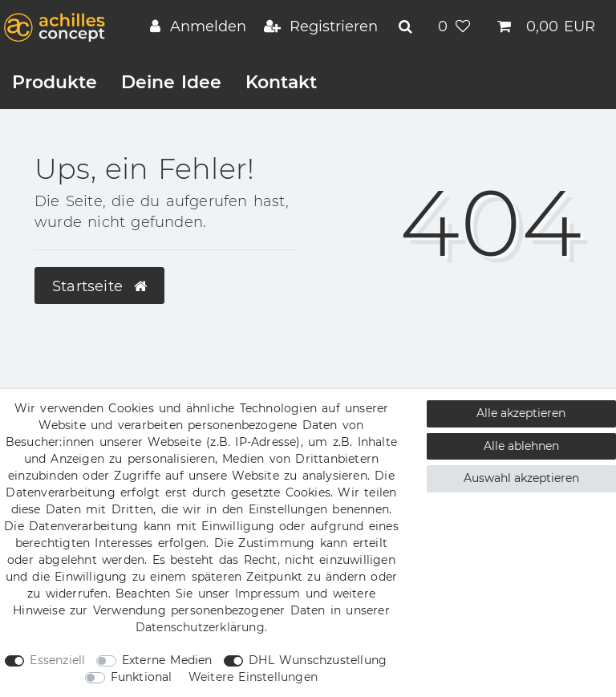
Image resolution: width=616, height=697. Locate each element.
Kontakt (281, 82)
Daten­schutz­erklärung (200, 627)
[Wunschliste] (456, 28)
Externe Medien (167, 660)
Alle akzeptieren (521, 413)
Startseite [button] (99, 286)
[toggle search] (407, 26)
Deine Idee (171, 82)
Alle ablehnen (521, 446)
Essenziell (57, 660)
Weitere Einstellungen (253, 677)
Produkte (55, 82)
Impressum (268, 594)
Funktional (142, 677)
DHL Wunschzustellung (318, 660)
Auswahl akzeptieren (521, 478)
